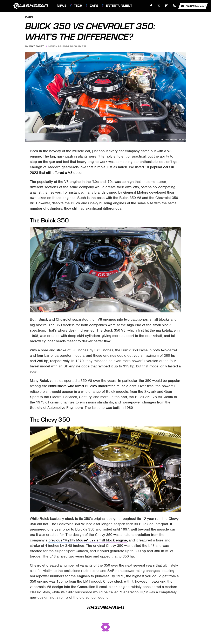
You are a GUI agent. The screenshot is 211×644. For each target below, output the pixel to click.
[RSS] (174, 6)
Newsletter (193, 6)
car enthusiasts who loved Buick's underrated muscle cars (89, 386)
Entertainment (119, 6)
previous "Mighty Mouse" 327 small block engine (88, 540)
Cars (94, 6)
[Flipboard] (167, 6)
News (62, 6)
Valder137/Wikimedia (169, 509)
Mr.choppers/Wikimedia (172, 140)
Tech (78, 6)
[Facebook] (151, 6)
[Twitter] (159, 6)
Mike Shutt (36, 46)
